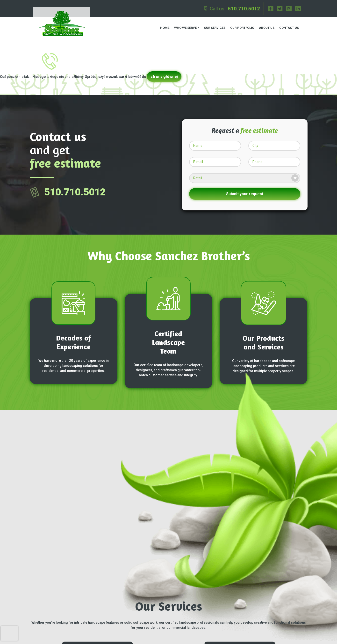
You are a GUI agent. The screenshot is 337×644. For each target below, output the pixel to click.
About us (266, 27)
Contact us (288, 27)
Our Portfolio (241, 27)
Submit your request (245, 192)
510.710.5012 (244, 9)
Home (164, 27)
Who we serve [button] (185, 27)
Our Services (214, 27)
